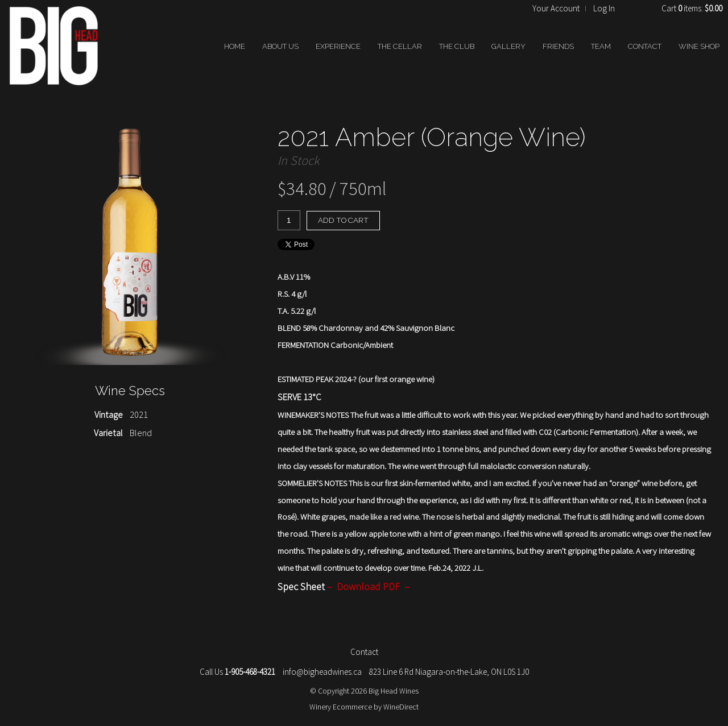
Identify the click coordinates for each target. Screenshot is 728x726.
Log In (604, 8)
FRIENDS (558, 46)
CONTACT (645, 46)
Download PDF (368, 586)
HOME (235, 46)
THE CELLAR (400, 46)
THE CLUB (457, 46)
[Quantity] (289, 221)
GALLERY (508, 46)
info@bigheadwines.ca (322, 672)
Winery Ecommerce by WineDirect (364, 707)
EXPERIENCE (338, 46)
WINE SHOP (699, 46)
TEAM (601, 46)
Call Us (237, 672)
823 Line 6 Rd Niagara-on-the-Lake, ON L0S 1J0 (449, 672)
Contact (364, 652)
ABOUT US (280, 46)
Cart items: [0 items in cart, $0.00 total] (692, 8)
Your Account (556, 8)
